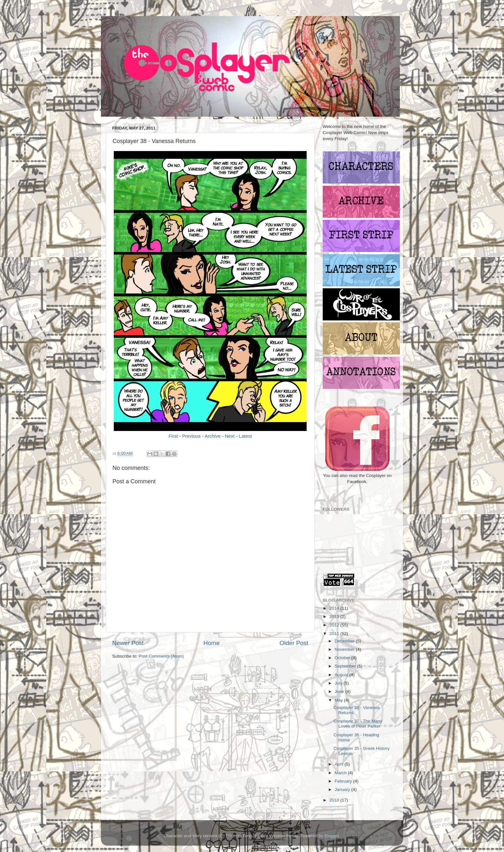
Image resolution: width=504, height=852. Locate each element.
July (339, 683)
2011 (335, 634)
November (345, 649)
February (344, 781)
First (173, 436)
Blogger (332, 836)
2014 (335, 608)
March (341, 773)
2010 (335, 800)
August (342, 675)
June (340, 691)
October (343, 658)
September (346, 666)
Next (230, 436)
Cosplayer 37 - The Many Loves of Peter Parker (358, 724)
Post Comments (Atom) (161, 656)
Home (212, 643)
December (345, 641)
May (339, 700)
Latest (245, 436)
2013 (335, 617)
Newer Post (128, 643)
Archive (213, 436)
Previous (192, 436)
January (343, 789)
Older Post (294, 643)
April (340, 764)
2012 (335, 625)
